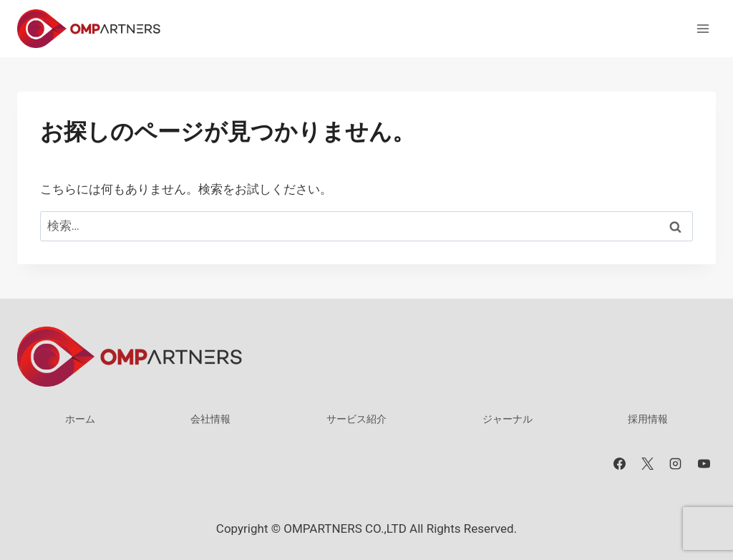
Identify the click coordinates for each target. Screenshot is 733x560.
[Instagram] (676, 464)
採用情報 (648, 419)
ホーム (80, 419)
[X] (648, 464)
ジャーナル (508, 419)
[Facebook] (620, 464)
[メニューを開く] (703, 28)
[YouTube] (704, 464)
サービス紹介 (356, 419)
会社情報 (210, 419)
